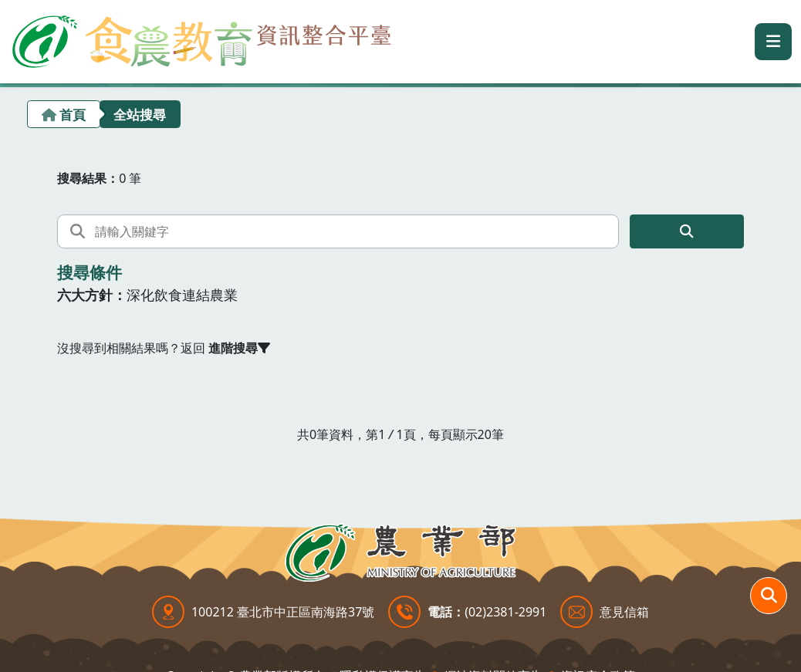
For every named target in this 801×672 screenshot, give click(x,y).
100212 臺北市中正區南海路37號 (283, 612)
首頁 (73, 115)
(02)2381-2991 (505, 612)
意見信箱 (624, 612)
